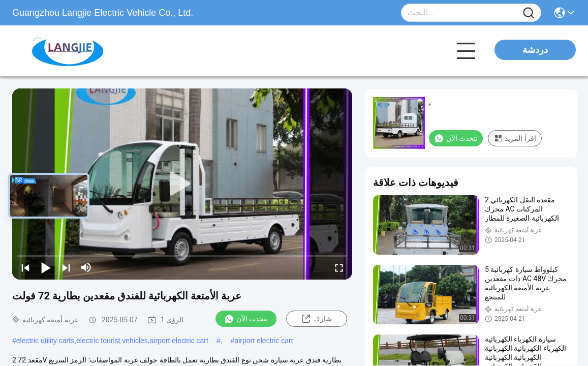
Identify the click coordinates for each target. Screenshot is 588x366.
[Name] (529, 13)
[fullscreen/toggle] (339, 267)
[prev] (25, 267)
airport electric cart (264, 341)
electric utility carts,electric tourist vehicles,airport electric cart (112, 341)
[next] (66, 267)
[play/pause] (46, 267)
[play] (182, 184)
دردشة (535, 50)
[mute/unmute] (86, 267)
